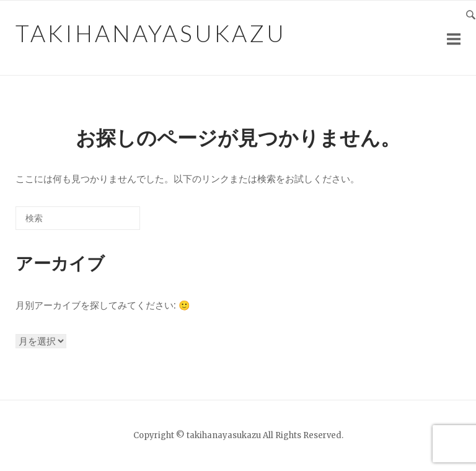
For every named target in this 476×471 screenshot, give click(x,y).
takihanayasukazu (151, 33)
